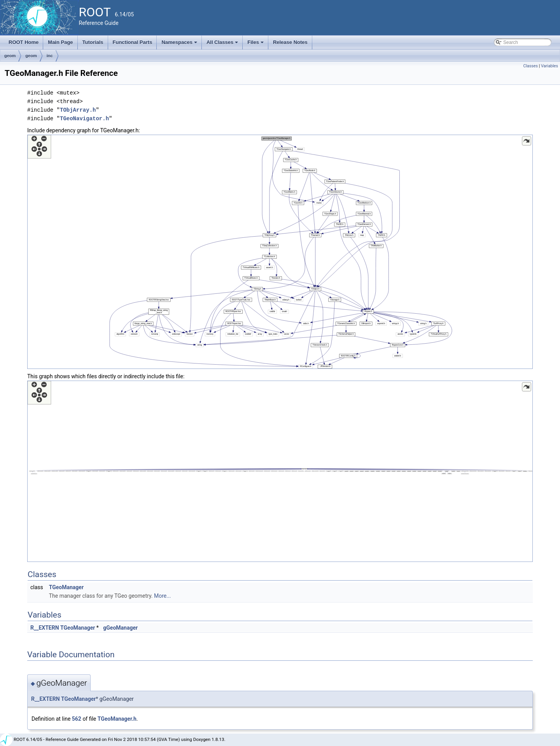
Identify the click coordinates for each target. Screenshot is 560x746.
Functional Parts (133, 42)
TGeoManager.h (117, 719)
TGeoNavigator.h (84, 118)
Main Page (60, 42)
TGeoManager (66, 587)
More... (162, 596)
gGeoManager (120, 628)
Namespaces (180, 44)
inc (50, 56)
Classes (531, 66)
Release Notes (290, 42)
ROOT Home (24, 42)
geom (10, 56)
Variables (549, 66)
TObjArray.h (78, 110)
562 (77, 719)
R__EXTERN (45, 628)
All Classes (223, 44)
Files (256, 44)
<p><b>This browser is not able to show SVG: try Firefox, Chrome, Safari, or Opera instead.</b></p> (280, 252)
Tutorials (93, 42)
